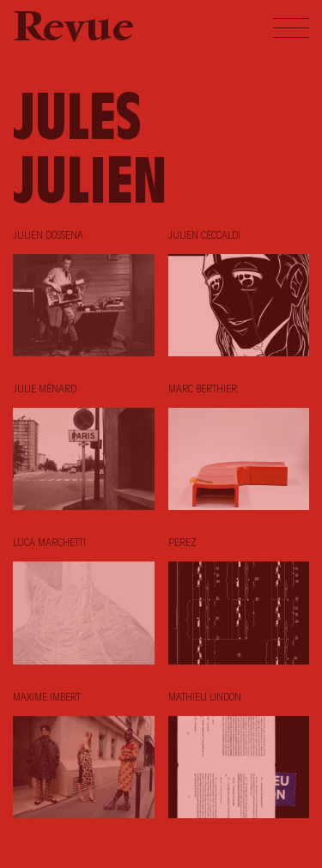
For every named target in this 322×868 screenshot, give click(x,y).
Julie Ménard (45, 390)
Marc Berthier (203, 390)
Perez (182, 543)
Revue (73, 30)
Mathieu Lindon (205, 698)
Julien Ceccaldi (204, 236)
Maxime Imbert (47, 698)
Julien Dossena (48, 236)
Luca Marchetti (49, 543)
